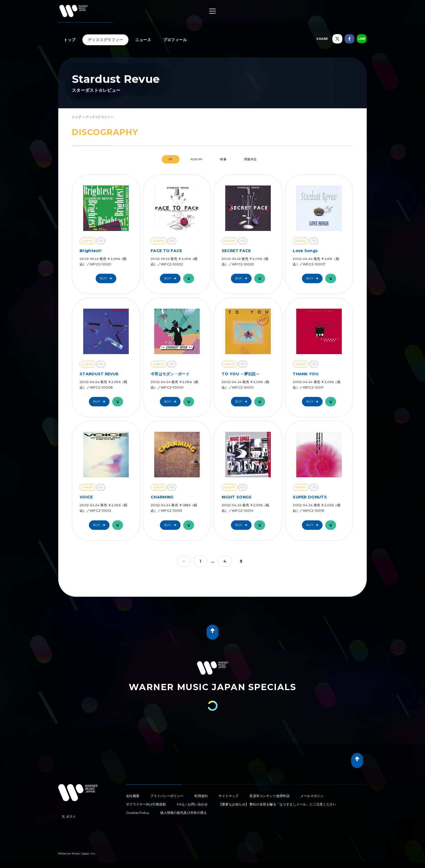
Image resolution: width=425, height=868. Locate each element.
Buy (107, 278)
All (171, 159)
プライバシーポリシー (167, 796)
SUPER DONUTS (310, 497)
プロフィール (175, 40)
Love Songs (305, 251)
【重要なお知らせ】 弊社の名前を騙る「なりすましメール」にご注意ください (278, 804)
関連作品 (250, 159)
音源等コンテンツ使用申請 (269, 796)
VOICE (86, 497)
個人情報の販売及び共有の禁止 (183, 813)
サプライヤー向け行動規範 (146, 804)
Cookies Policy (138, 813)
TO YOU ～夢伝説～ (241, 374)
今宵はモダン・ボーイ (170, 374)
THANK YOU (306, 374)
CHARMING (162, 497)
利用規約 (201, 796)
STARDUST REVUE (99, 374)
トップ (70, 40)
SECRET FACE (236, 251)
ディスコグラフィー (106, 40)
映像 (223, 159)
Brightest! (91, 251)
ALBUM (197, 159)
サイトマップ (228, 796)
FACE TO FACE (166, 251)
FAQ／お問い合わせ (192, 804)
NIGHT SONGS (237, 497)
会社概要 (133, 796)
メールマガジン (312, 796)
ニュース (143, 40)
